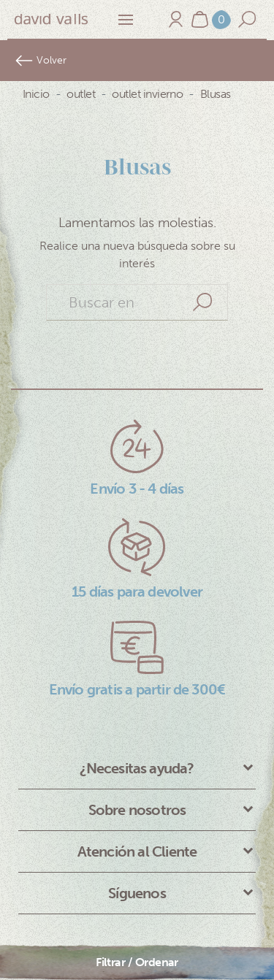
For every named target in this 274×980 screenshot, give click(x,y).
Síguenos (137, 893)
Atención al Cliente (137, 851)
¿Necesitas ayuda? (137, 768)
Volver (41, 61)
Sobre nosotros (137, 810)
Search (202, 302)
